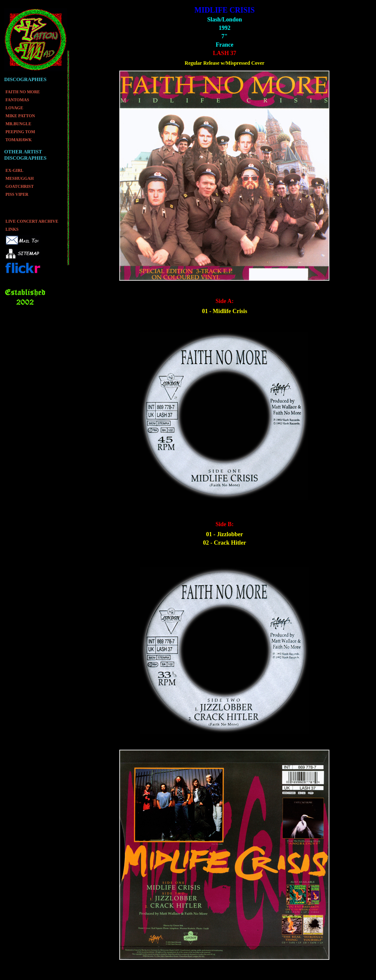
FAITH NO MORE (23, 92)
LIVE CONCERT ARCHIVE (32, 221)
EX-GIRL (14, 170)
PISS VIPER (17, 194)
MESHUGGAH (20, 178)
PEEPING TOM (20, 132)
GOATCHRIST (20, 186)
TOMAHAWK (19, 140)
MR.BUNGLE (18, 124)
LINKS (12, 229)
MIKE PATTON (20, 116)
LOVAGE (14, 108)
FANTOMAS (17, 100)
